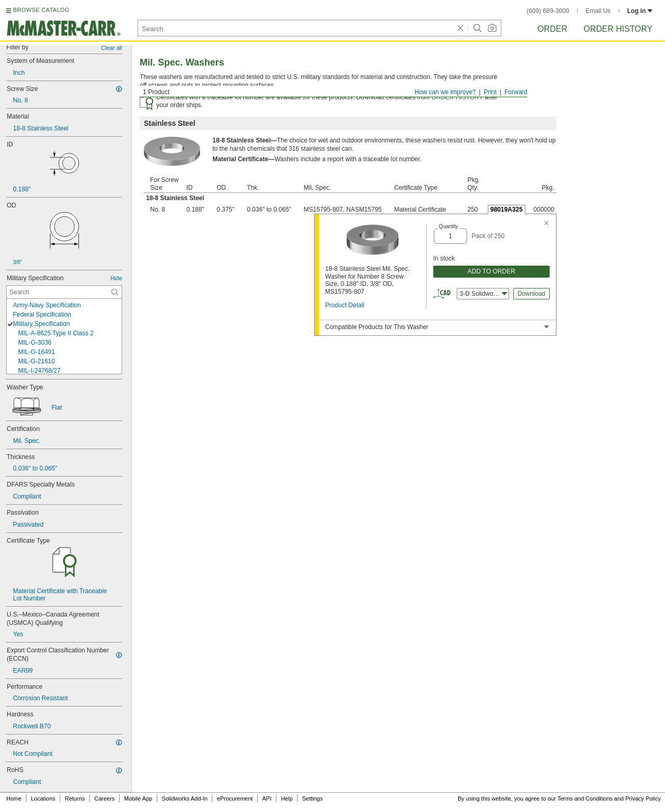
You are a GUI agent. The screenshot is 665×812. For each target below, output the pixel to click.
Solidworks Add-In (184, 798)
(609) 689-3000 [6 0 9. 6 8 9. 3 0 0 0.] (548, 11)
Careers (104, 798)
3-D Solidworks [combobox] (484, 294)
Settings (312, 798)
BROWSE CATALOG (41, 10)
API (267, 798)
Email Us (598, 11)
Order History (618, 29)
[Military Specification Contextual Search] (64, 292)
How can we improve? (445, 92)
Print (490, 92)
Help (287, 798)
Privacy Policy (643, 798)
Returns (75, 798)
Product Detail (345, 305)
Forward (516, 92)
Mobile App (138, 798)
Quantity (449, 226)
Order (552, 29)
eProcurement (235, 798)
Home (14, 798)
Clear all (112, 48)
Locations (43, 798)
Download (531, 294)
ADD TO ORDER (491, 271)
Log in (640, 11)
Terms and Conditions (585, 798)
